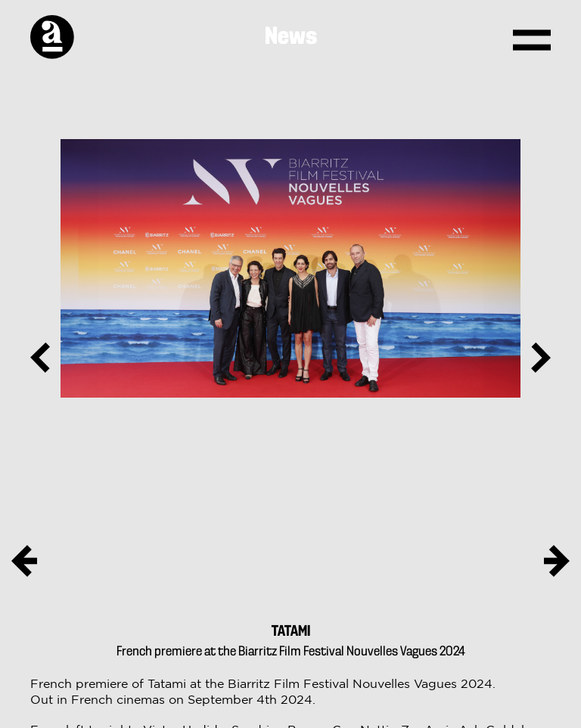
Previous (45, 358)
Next (536, 358)
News (291, 37)
